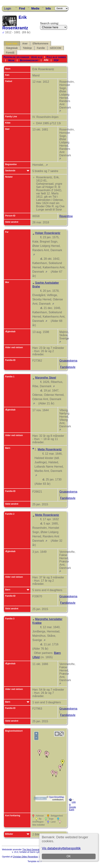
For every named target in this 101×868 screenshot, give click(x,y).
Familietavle (68, 367)
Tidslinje (27, 48)
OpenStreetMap (57, 797)
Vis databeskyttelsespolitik (61, 848)
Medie (35, 9)
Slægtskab (12, 48)
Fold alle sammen (56, 57)
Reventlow (66, 216)
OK (69, 856)
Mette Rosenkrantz (50, 449)
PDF (56, 60)
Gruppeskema (68, 361)
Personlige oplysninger (16, 57)
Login (8, 9)
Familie (41, 48)
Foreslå (10, 53)
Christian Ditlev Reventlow (25, 857)
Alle (46, 60)
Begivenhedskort (29, 60)
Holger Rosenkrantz (48, 233)
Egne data (12, 43)
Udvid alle (37, 57)
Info (48, 9)
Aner (25, 43)
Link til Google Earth (72, 806)
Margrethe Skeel (45, 378)
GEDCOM (56, 48)
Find (22, 9)
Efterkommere (40, 43)
